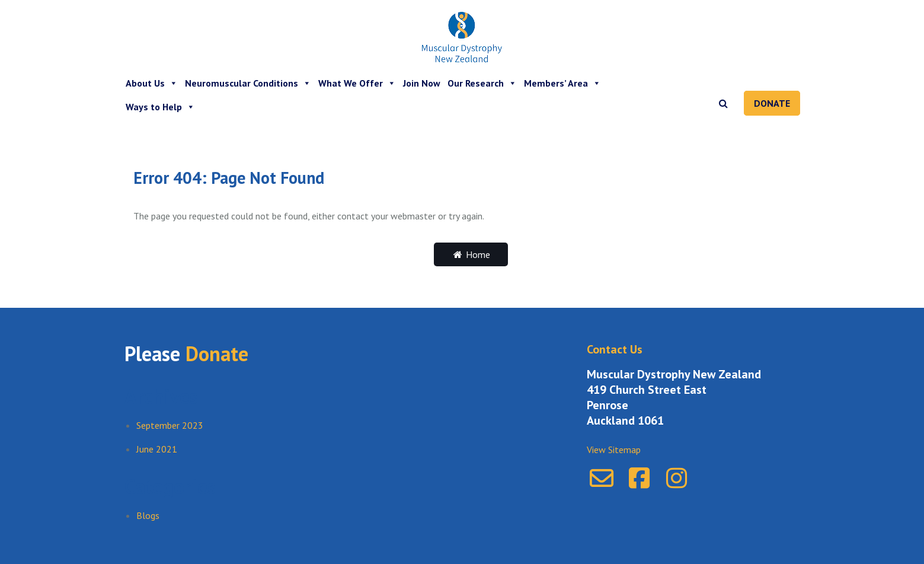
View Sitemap (614, 450)
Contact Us (615, 349)
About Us (152, 83)
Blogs (148, 515)
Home (471, 254)
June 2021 (157, 449)
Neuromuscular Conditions (248, 83)
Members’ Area (562, 83)
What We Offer (357, 83)
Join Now (422, 83)
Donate (772, 103)
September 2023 (170, 425)
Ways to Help (160, 107)
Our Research (482, 83)
